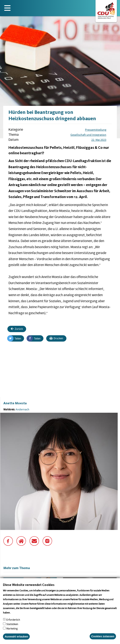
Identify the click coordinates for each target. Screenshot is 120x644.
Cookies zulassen (103, 641)
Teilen (14, 338)
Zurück (17, 329)
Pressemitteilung (96, 130)
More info (17, 617)
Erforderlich (13, 624)
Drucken (56, 338)
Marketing (12, 633)
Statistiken (12, 629)
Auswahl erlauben (16, 641)
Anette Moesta (15, 403)
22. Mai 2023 (99, 140)
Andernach (22, 409)
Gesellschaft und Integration (88, 135)
